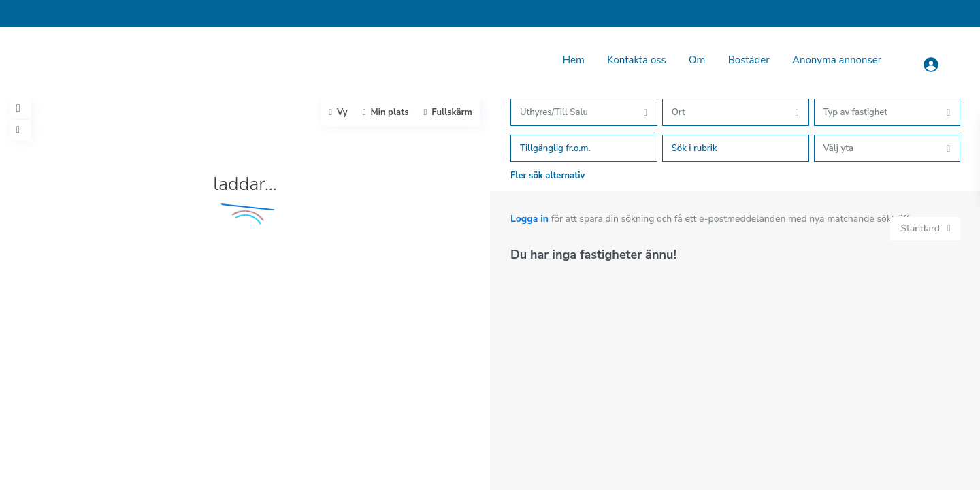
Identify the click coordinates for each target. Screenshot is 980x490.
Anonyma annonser (837, 60)
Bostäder (749, 60)
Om (697, 60)
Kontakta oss (636, 60)
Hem (574, 60)
